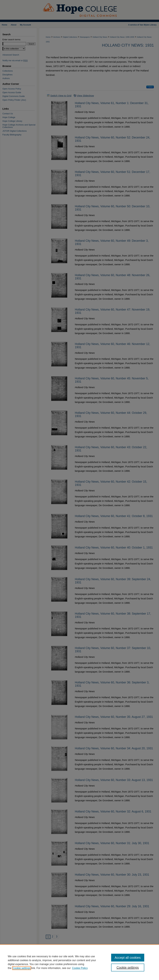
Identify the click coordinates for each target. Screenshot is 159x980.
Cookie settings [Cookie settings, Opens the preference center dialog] (128, 968)
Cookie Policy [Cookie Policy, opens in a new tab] (80, 968)
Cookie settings (21, 968)
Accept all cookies (128, 958)
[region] (79, 962)
